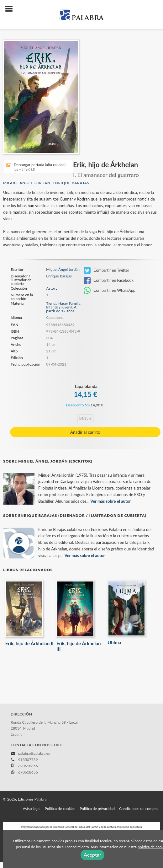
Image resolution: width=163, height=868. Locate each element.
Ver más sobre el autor (110, 501)
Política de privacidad (97, 809)
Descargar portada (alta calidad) (36, 167)
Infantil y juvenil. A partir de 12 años (61, 309)
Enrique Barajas (71, 183)
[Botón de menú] (11, 9)
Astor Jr (53, 288)
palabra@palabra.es (34, 753)
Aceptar (92, 855)
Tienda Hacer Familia (63, 303)
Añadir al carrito (85, 432)
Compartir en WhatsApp (110, 291)
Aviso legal (32, 809)
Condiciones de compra (138, 809)
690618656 (28, 772)
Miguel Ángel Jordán (27, 183)
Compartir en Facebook (109, 281)
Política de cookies (60, 809)
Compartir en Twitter (106, 271)
